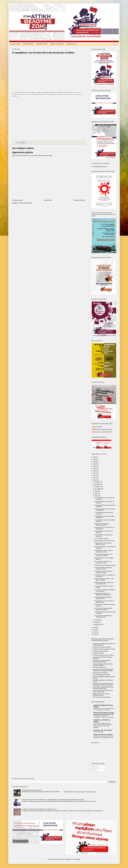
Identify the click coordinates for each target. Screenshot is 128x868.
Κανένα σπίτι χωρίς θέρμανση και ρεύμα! (105, 565)
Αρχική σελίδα (15, 44)
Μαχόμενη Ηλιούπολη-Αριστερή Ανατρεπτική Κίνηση (101, 694)
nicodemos (68, 859)
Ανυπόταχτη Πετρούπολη (99, 667)
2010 (95, 634)
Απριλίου (97, 620)
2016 (95, 475)
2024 (95, 457)
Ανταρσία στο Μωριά (98, 653)
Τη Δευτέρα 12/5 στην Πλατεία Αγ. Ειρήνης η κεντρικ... (103, 544)
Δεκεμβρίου (98, 482)
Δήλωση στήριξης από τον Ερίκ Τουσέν (104, 541)
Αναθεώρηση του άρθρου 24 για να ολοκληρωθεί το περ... (103, 551)
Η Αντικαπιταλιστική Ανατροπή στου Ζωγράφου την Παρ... (104, 572)
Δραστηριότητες (72, 44)
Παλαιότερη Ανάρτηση (79, 200)
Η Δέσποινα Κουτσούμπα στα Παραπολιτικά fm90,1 (102, 524)
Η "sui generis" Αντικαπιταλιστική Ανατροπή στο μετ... (103, 616)
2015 (95, 478)
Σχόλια (95, 770)
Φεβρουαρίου (98, 625)
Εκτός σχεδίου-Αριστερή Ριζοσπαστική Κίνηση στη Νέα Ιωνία (103, 691)
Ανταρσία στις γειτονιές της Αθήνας (102, 647)
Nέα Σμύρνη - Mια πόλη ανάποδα (103, 730)
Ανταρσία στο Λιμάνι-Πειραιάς (101, 651)
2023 (95, 459)
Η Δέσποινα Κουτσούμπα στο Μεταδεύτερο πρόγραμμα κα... (103, 594)
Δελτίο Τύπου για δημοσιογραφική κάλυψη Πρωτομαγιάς (103, 609)
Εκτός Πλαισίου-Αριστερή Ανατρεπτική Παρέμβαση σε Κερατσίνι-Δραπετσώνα (103, 684)
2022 (95, 462)
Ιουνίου (97, 493)
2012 (95, 630)
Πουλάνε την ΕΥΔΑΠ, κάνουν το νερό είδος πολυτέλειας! (104, 579)
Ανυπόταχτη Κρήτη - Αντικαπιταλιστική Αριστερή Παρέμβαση (103, 665)
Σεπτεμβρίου (98, 489)
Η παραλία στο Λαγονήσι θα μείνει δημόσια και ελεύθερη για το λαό (39, 809)
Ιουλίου (97, 491)
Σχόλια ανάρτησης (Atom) (26, 203)
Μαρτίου (97, 622)
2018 (95, 471)
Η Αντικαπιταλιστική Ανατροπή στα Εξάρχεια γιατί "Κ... (103, 598)
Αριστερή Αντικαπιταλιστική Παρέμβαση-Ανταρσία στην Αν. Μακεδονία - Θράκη (103, 670)
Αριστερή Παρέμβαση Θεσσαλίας (101, 675)
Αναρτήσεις (96, 767)
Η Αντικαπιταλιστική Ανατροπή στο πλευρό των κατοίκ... (103, 568)
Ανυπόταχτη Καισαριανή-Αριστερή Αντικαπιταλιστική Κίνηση (102, 661)
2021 (95, 464)
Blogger (78, 859)
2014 (95, 480)
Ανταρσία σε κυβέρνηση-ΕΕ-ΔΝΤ (103, 429)
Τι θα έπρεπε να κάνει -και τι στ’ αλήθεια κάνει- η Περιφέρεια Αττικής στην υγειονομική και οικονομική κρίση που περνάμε (53, 800)
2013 (95, 627)
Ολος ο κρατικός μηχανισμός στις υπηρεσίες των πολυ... (103, 562)
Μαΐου (96, 496)
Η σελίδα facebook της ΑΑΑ (100, 167)
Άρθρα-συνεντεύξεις (57, 44)
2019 (95, 469)
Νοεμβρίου (98, 484)
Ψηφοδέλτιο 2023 (42, 44)
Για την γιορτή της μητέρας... (102, 539)
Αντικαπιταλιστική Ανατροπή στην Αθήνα (103, 655)
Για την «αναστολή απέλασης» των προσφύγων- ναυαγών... (103, 555)
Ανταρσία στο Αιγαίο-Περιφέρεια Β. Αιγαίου (104, 649)
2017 (95, 473)
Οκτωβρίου (98, 487)
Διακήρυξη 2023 (28, 44)
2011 (95, 632)
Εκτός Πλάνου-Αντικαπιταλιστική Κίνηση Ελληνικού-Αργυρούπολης (103, 688)
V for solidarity (99, 427)
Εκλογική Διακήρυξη (98, 732)
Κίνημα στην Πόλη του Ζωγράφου (103, 734)
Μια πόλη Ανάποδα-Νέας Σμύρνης (102, 697)
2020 (95, 466)
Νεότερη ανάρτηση (17, 200)
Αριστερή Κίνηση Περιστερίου (101, 673)
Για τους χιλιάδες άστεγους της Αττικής (32, 790)
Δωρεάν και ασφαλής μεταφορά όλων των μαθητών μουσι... (104, 583)
